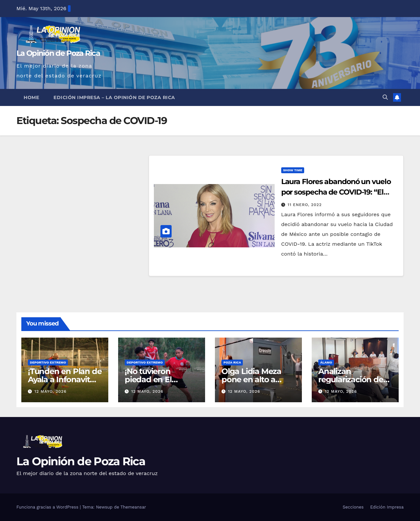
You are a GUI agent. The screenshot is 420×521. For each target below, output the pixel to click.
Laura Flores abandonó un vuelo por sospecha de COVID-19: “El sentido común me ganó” (336, 192)
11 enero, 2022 (305, 205)
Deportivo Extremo (48, 362)
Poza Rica (232, 362)
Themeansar (133, 507)
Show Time (293, 170)
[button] (385, 97)
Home (31, 97)
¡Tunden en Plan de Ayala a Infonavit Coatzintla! (65, 379)
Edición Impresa (387, 507)
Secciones (353, 507)
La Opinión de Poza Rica (58, 53)
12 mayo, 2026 (51, 391)
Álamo (326, 362)
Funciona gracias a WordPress (48, 507)
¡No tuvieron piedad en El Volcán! (148, 379)
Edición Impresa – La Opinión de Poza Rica (114, 97)
